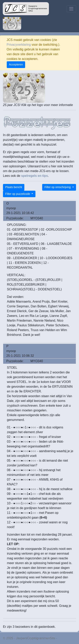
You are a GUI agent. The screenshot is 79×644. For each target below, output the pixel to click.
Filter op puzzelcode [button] (18, 194)
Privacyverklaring (19, 45)
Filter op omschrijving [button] (58, 187)
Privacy (63, 638)
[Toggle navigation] (71, 9)
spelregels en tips (35, 176)
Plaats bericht (14, 187)
